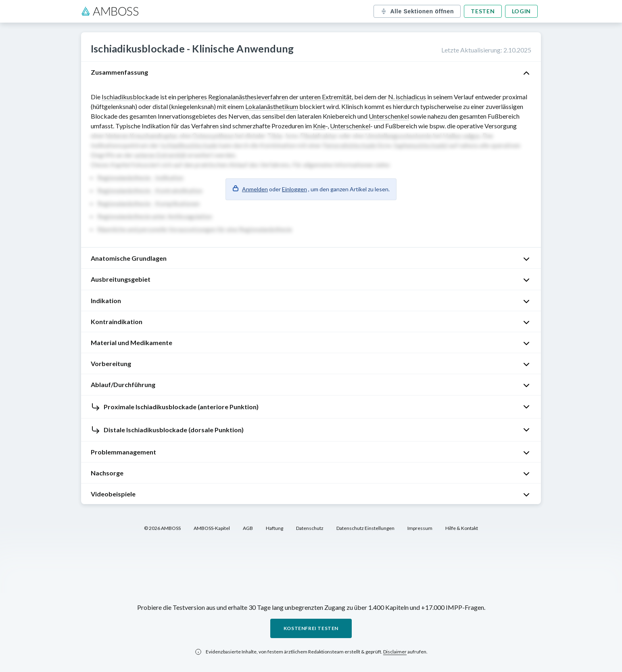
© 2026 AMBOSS (162, 528)
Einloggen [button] (294, 189)
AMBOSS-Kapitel (212, 528)
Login (522, 11)
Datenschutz (310, 528)
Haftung (274, 528)
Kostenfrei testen (311, 628)
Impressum (420, 528)
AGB (248, 528)
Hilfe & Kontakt (462, 528)
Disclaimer (395, 652)
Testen (483, 11)
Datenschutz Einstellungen (365, 528)
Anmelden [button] (255, 189)
